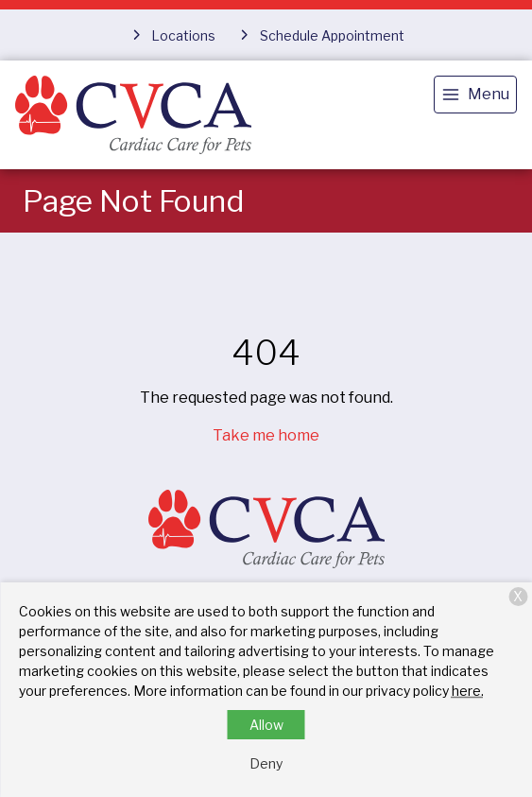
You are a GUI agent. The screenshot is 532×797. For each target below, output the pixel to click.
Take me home (266, 435)
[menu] (475, 95)
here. (468, 691)
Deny (266, 763)
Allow (266, 725)
